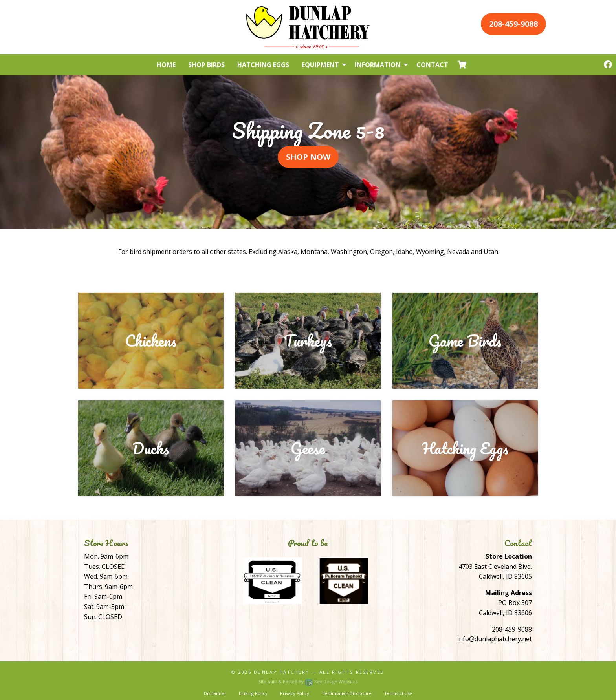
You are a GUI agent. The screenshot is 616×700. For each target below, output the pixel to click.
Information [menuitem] (378, 65)
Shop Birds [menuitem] (206, 65)
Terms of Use (398, 693)
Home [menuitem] (166, 65)
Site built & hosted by (308, 681)
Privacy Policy (295, 693)
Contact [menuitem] (432, 65)
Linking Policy (253, 693)
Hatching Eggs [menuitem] (263, 65)
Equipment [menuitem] (320, 65)
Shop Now (308, 157)
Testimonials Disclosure (347, 693)
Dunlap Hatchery (282, 672)
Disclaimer (215, 693)
